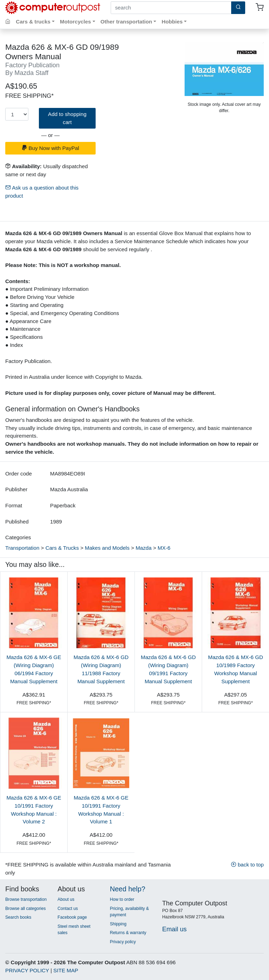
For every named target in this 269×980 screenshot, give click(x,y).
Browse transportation (26, 899)
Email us (174, 929)
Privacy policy (123, 942)
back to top (247, 865)
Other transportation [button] (126, 22)
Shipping (118, 924)
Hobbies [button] (172, 22)
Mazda (144, 548)
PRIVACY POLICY (27, 970)
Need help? (128, 889)
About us (66, 899)
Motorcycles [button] (75, 22)
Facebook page (72, 917)
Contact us (68, 909)
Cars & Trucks (62, 548)
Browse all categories (26, 909)
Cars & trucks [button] (33, 22)
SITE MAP (66, 970)
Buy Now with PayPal (50, 148)
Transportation (22, 548)
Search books (18, 917)
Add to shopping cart (67, 118)
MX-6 (164, 548)
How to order (122, 899)
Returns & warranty (128, 933)
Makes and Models (107, 548)
